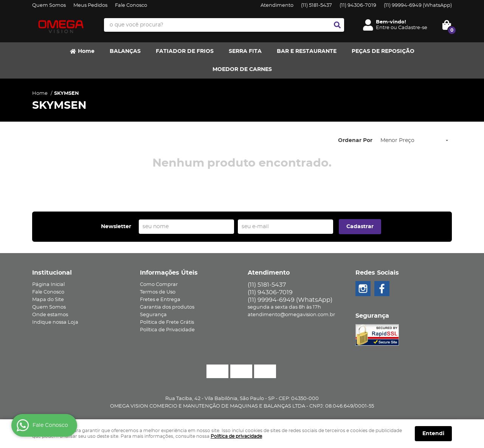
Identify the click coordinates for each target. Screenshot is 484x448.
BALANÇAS (125, 51)
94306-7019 (358, 5)
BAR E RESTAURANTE (307, 51)
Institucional (52, 273)
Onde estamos (50, 315)
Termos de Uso (158, 292)
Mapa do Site (48, 300)
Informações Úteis (169, 273)
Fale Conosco (131, 5)
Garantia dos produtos (167, 307)
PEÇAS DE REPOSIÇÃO (383, 51)
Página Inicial (48, 285)
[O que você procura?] (337, 25)
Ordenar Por (355, 141)
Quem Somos (49, 5)
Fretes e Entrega (160, 300)
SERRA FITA (245, 51)
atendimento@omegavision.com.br (291, 315)
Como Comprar (159, 285)
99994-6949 (418, 5)
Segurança (153, 315)
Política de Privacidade (167, 330)
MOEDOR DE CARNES (242, 70)
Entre (383, 28)
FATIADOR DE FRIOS (185, 51)
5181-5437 (316, 5)
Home (86, 51)
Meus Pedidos (90, 5)
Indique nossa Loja (55, 322)
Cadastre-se (413, 28)
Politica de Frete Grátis (167, 322)
